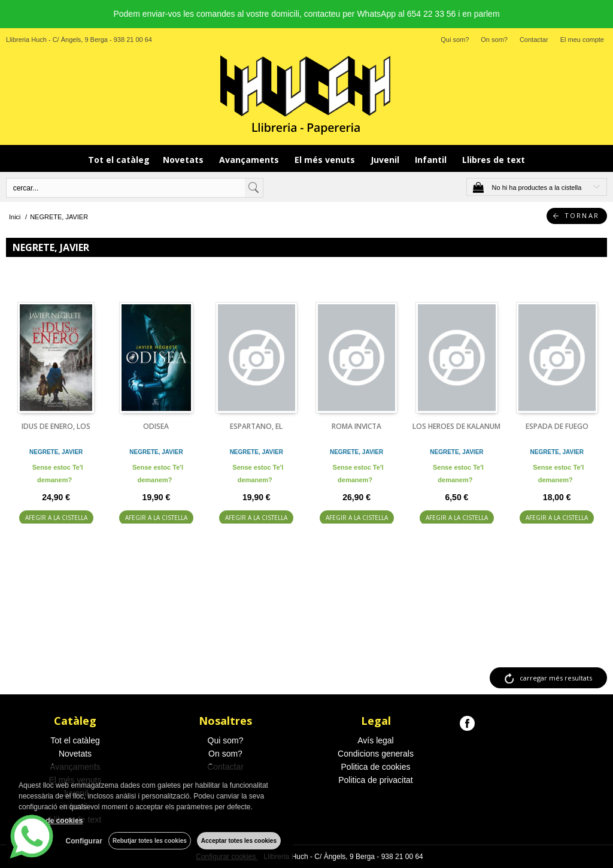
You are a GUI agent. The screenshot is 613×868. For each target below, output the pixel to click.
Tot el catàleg (119, 160)
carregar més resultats (556, 678)
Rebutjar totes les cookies (150, 841)
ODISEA (156, 426)
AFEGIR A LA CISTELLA (56, 518)
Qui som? (455, 40)
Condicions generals (376, 754)
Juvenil (386, 160)
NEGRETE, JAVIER (56, 452)
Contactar (534, 40)
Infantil (432, 160)
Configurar (84, 841)
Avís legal (375, 740)
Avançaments (250, 160)
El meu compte (582, 40)
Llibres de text (494, 160)
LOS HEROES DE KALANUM (456, 426)
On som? (494, 40)
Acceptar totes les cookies (239, 841)
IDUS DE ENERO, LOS (56, 426)
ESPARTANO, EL (256, 426)
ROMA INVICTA (356, 426)
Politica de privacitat (376, 780)
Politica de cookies (376, 767)
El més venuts (326, 160)
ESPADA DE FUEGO (557, 426)
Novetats (184, 160)
